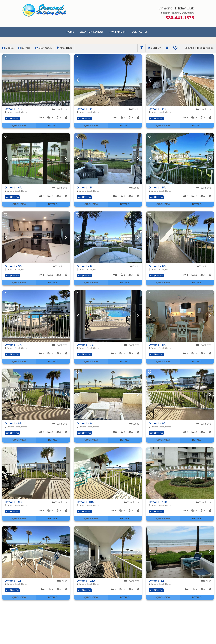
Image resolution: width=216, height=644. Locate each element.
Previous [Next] (6, 80)
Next (66, 80)
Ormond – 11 (13, 581)
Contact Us (140, 32)
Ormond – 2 (84, 109)
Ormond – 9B (13, 502)
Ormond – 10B (158, 502)
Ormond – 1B (13, 109)
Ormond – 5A (157, 188)
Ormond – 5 (84, 188)
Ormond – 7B (85, 345)
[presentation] (36, 80)
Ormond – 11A (86, 581)
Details (53, 125)
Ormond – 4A (13, 188)
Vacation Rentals (92, 32)
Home (70, 32)
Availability (118, 32)
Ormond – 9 (84, 424)
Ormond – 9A (157, 424)
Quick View (19, 125)
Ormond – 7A (13, 345)
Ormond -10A (85, 502)
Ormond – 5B (13, 266)
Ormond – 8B (13, 424)
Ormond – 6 (84, 266)
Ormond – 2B (157, 109)
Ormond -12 (156, 581)
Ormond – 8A (157, 345)
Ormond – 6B (157, 266)
